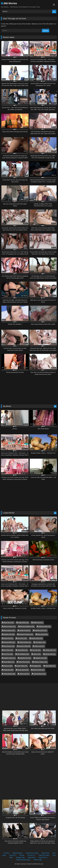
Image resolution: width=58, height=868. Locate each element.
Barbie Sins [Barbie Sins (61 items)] (38, 622)
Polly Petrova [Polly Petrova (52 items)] (24, 662)
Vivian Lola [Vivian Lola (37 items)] (24, 674)
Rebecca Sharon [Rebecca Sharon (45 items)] (41, 662)
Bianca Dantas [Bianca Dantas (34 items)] (9, 626)
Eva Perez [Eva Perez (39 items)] (22, 638)
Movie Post (45, 853)
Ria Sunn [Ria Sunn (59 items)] (8, 666)
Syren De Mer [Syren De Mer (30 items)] (39, 670)
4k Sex (22, 855)
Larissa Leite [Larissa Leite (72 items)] (50, 650)
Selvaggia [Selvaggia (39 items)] (36, 666)
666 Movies (9, 3)
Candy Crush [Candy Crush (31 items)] (25, 630)
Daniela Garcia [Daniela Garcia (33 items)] (41, 630)
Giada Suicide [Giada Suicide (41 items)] (25, 642)
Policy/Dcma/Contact (23, 860)
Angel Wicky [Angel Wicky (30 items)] (23, 622)
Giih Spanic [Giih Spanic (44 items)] (40, 642)
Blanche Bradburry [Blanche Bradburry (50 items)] (27, 626)
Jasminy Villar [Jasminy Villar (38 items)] (24, 646)
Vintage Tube (20, 858)
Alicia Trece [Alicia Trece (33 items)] (9, 622)
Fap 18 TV (13, 855)
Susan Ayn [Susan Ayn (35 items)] (8, 670)
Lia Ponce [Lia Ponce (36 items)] (8, 654)
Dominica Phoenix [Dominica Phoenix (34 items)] (26, 634)
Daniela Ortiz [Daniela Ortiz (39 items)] (9, 634)
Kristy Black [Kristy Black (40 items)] (22, 650)
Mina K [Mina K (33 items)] (37, 654)
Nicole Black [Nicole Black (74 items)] (9, 662)
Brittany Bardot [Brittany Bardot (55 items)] (45, 626)
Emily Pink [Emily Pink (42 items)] (8, 638)
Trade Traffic (38, 860)
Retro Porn (32, 858)
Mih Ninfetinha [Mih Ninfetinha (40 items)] (23, 654)
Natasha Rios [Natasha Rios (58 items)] (25, 658)
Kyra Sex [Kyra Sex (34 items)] (36, 650)
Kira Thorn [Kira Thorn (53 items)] (8, 650)
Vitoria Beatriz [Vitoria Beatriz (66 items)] (9, 674)
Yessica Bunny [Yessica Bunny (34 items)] (40, 674)
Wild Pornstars (18, 853)
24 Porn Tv (31, 855)
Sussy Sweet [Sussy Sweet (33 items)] (23, 670)
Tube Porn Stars (44, 855)
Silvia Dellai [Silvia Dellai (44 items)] (50, 666)
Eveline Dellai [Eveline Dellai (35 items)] (37, 638)
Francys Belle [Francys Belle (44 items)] (9, 642)
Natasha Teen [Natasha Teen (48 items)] (41, 658)
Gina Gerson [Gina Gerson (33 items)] (9, 646)
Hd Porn (7, 853)
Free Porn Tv (43, 858)
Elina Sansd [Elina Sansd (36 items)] (42, 634)
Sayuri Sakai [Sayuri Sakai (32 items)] (22, 666)
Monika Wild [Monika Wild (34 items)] (50, 654)
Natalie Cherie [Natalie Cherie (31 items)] (9, 658)
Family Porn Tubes (32, 853)
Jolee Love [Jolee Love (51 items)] (39, 646)
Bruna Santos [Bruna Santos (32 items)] (9, 630)
